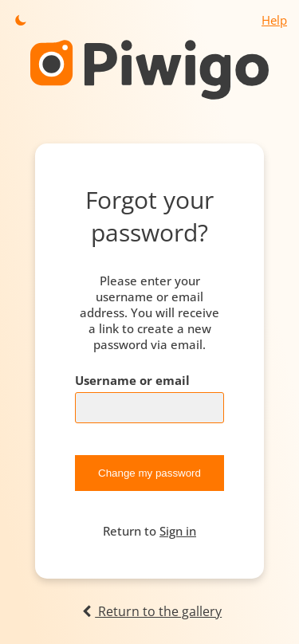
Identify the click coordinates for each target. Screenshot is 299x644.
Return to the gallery (149, 611)
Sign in (178, 531)
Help (274, 20)
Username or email (132, 380)
